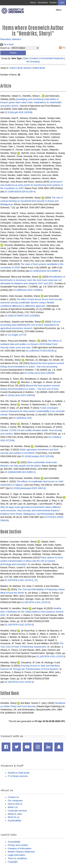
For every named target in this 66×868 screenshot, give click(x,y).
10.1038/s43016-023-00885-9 (45, 271)
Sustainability (14, 820)
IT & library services (18, 776)
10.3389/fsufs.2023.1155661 (27, 290)
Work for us (14, 817)
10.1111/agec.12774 (15, 335)
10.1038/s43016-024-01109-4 (20, 192)
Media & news (15, 814)
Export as (5, 48)
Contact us (13, 797)
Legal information (16, 855)
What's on (13, 807)
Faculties (53, 3)
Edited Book (39, 68)
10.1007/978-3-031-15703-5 (35, 602)
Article (12, 68)
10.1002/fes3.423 (22, 418)
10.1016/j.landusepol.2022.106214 (28, 488)
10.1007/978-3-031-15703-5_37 (21, 580)
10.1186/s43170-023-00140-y (41, 351)
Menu (59, 10)
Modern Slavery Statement (21, 852)
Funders (34, 58)
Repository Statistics (11, 39)
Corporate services (17, 811)
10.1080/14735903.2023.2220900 (22, 316)
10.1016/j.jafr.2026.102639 (18, 112)
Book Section (24, 68)
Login (62, 3)
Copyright (13, 862)
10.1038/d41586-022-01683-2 (20, 472)
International (43, 3)
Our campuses (15, 800)
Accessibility (14, 842)
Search (33, 3)
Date (26, 58)
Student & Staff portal (19, 773)
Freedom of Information (20, 848)
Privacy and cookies (18, 845)
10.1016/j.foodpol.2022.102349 (37, 456)
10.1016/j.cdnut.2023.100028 (39, 373)
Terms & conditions (17, 858)
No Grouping (33, 61)
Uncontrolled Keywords (52, 58)
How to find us (15, 804)
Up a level (7, 44)
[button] (13, 53)
